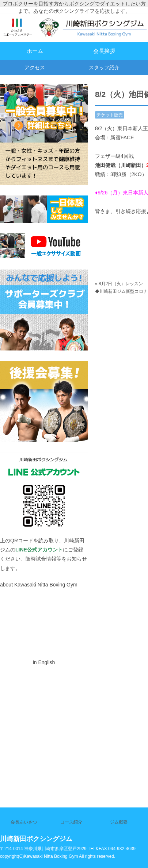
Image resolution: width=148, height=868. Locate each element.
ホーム (35, 51)
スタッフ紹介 (104, 67)
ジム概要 (119, 822)
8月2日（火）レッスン (121, 284)
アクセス (35, 67)
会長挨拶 (104, 51)
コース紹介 (71, 822)
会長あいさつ (24, 822)
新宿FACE (122, 137)
